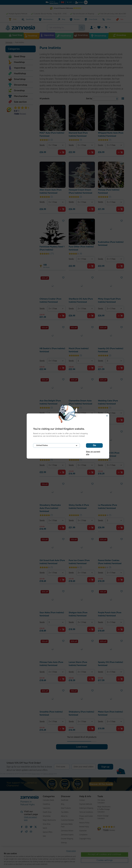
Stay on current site (93, 452)
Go (94, 445)
